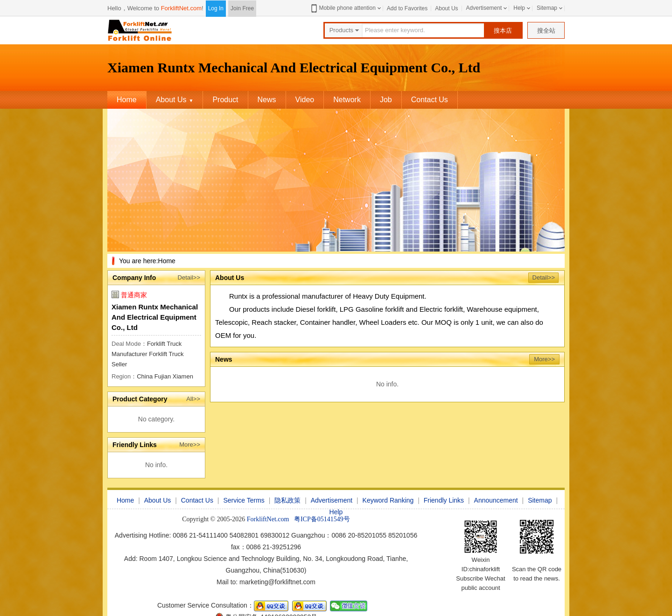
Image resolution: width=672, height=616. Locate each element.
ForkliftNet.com (181, 8)
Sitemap (547, 8)
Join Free (242, 8)
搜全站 (546, 31)
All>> (193, 399)
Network (347, 100)
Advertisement (484, 8)
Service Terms (244, 500)
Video (305, 100)
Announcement (496, 500)
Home (127, 100)
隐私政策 (287, 500)
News (267, 100)
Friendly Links (444, 500)
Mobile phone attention (342, 8)
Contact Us (430, 100)
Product (225, 100)
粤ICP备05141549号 (322, 519)
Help (519, 8)
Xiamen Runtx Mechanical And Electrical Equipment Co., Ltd (155, 317)
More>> (190, 444)
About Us (446, 8)
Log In (216, 8)
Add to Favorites (407, 8)
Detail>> (189, 277)
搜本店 (503, 31)
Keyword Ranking (388, 500)
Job (386, 100)
